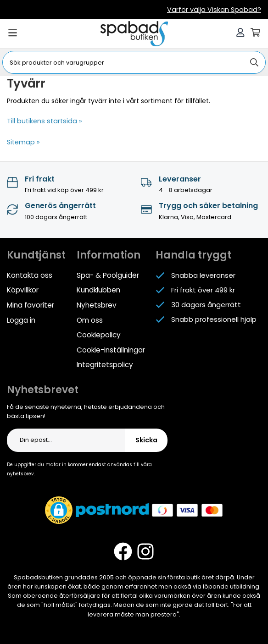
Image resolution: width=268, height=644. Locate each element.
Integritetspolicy (105, 362)
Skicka (146, 438)
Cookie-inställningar (111, 348)
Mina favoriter (30, 304)
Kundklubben (98, 289)
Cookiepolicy (98, 333)
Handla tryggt (193, 255)
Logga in (21, 318)
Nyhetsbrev (96, 304)
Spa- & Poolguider (108, 274)
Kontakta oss (30, 274)
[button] (59, 508)
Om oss (90, 318)
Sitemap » (23, 142)
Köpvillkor (22, 289)
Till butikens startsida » (43, 121)
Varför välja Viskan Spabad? (217, 10)
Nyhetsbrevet (43, 387)
